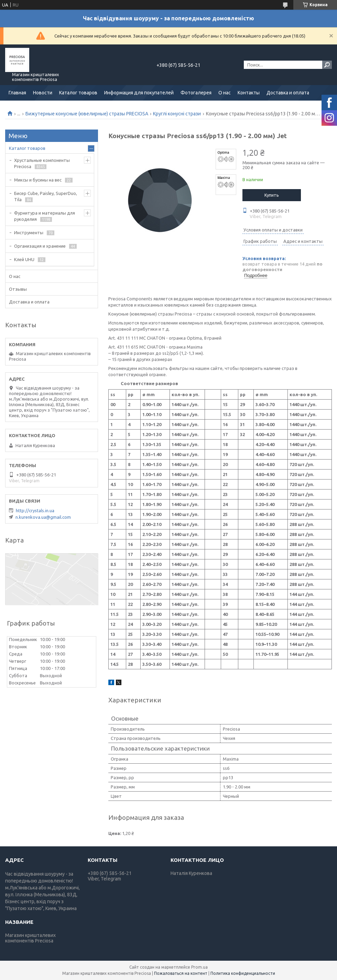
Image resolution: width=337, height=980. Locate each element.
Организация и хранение (40, 246)
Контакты (249, 93)
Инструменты (29, 233)
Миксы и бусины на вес (38, 180)
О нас (225, 93)
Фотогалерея (196, 93)
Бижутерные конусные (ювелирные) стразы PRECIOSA (87, 114)
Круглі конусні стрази (177, 114)
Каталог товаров (78, 93)
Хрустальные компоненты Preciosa (42, 163)
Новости (43, 93)
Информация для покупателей (139, 93)
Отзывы (18, 289)
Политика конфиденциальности (243, 973)
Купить (272, 195)
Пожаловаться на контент (181, 973)
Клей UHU (24, 259)
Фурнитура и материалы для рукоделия (45, 216)
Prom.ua (199, 967)
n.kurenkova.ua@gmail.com (43, 517)
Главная (17, 93)
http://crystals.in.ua (35, 510)
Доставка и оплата (288, 93)
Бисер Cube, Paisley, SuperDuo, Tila (46, 196)
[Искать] (327, 65)
